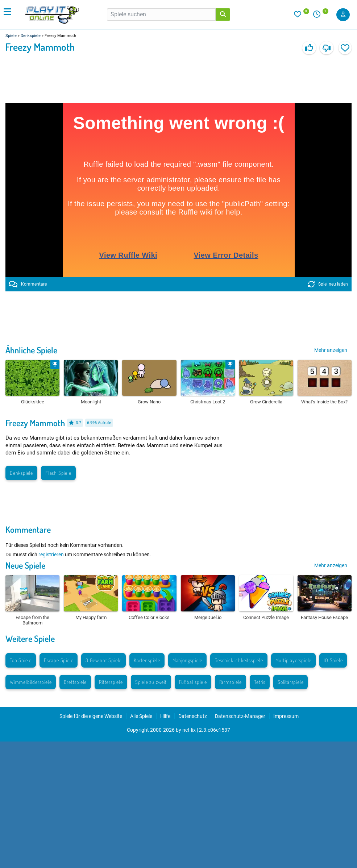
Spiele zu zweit (151, 682)
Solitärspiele (290, 682)
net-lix (189, 730)
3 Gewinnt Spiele (103, 660)
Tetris (260, 682)
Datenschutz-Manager (240, 716)
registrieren (51, 555)
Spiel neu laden (328, 284)
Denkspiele (31, 36)
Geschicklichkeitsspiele (239, 660)
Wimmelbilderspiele (31, 682)
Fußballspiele (193, 682)
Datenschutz (193, 716)
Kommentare (28, 284)
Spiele (11, 36)
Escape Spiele (59, 660)
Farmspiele (231, 682)
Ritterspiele (111, 682)
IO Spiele (333, 660)
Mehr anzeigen (331, 350)
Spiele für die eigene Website (91, 716)
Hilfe (165, 716)
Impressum (286, 716)
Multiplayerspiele (294, 660)
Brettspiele (75, 682)
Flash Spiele (58, 473)
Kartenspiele (147, 660)
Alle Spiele (141, 716)
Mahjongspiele (187, 660)
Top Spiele (21, 660)
